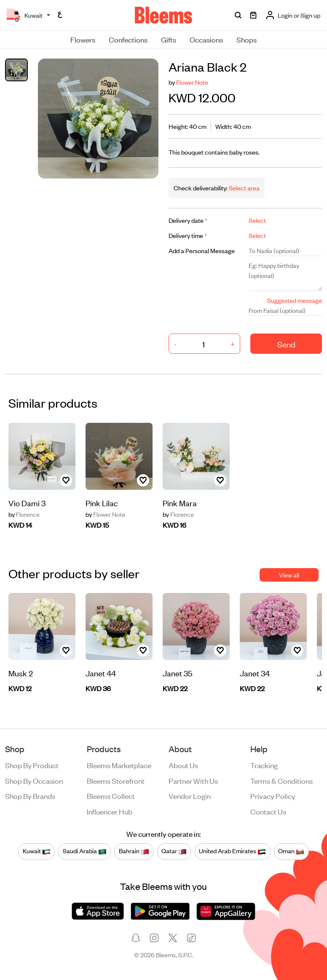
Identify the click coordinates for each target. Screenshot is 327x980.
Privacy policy (273, 796)
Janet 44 (101, 673)
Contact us (268, 811)
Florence (24, 514)
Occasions (206, 39)
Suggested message (295, 300)
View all (289, 575)
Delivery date (188, 220)
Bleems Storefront (116, 780)
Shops (247, 39)
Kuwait (37, 851)
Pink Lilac (102, 503)
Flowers (83, 39)
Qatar (174, 851)
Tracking (264, 765)
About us (183, 765)
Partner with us (193, 780)
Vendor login (190, 796)
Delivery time (188, 235)
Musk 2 (21, 673)
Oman (291, 851)
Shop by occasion (34, 780)
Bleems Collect (111, 796)
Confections (128, 39)
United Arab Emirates (232, 851)
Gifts (169, 39)
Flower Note (192, 82)
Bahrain (134, 851)
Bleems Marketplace (119, 765)
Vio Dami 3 (27, 503)
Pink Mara (180, 503)
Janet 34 (255, 673)
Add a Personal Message (202, 250)
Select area (244, 188)
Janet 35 (178, 673)
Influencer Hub (110, 811)
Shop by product (32, 765)
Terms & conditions (281, 780)
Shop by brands (30, 796)
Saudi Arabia (85, 851)
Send (286, 344)
